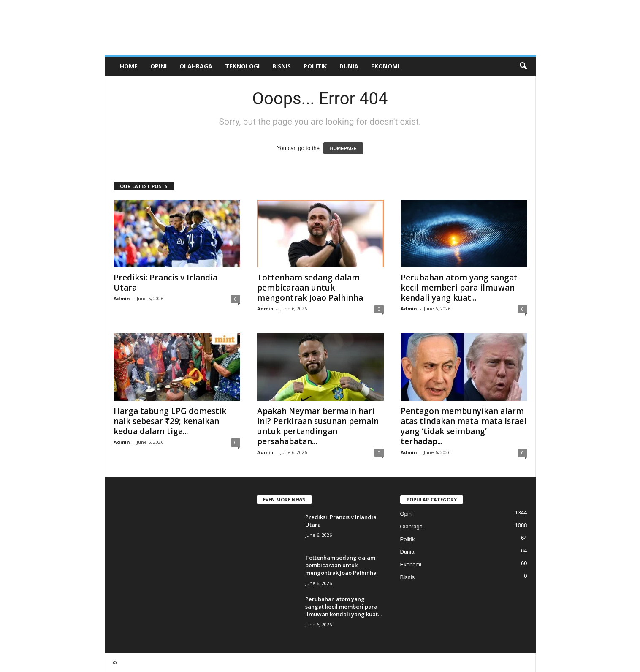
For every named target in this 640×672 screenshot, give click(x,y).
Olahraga (196, 66)
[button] (523, 66)
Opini (159, 66)
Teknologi (242, 66)
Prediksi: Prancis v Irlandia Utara (165, 283)
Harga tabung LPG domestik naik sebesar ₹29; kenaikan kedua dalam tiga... (170, 421)
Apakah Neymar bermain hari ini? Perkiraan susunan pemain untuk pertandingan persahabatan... (318, 426)
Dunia (349, 66)
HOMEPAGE (343, 148)
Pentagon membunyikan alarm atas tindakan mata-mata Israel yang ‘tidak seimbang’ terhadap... (464, 426)
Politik (315, 66)
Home (129, 66)
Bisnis (282, 66)
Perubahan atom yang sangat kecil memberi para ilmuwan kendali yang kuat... (459, 288)
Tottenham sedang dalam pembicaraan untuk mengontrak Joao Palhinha (310, 288)
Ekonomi (385, 66)
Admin (122, 298)
